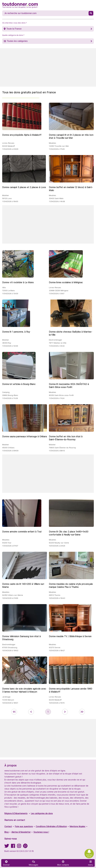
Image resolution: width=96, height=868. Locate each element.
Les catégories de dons (42, 813)
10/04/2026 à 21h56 (10, 598)
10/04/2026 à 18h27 (57, 651)
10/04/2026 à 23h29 (57, 546)
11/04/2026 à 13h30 (10, 294)
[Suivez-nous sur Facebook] (13, 847)
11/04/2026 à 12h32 (57, 346)
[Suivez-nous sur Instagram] (19, 847)
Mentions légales (77, 826)
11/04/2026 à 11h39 (10, 398)
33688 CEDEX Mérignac (59, 291)
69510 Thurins (55, 595)
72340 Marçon (8, 700)
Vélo (4, 288)
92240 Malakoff (9, 146)
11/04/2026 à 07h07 (10, 546)
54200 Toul (7, 543)
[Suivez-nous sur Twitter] (7, 847)
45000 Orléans (8, 448)
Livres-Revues (8, 143)
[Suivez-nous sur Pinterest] (25, 847)
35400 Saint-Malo (56, 198)
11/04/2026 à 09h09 (10, 451)
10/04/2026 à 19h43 (57, 598)
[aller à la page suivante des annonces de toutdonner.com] (65, 712)
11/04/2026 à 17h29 (57, 149)
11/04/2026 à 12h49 (10, 346)
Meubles (52, 143)
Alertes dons (89, 856)
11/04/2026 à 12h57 (57, 294)
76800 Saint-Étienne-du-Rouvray (62, 448)
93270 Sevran (55, 648)
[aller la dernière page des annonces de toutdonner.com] (82, 712)
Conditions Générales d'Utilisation (51, 826)
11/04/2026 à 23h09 (10, 149)
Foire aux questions (24, 826)
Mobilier (6, 195)
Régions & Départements (16, 813)
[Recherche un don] (46, 13)
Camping (6, 392)
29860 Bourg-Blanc (10, 395)
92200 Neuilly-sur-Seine (59, 543)
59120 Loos (7, 198)
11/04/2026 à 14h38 (57, 201)
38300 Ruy (7, 343)
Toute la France (14, 29)
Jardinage (6, 697)
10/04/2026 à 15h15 (57, 703)
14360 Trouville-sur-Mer (59, 146)
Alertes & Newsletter (21, 832)
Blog (6, 832)
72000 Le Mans (8, 291)
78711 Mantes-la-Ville (58, 343)
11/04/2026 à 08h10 (57, 451)
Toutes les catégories (17, 41)
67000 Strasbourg (10, 648)
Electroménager (55, 340)
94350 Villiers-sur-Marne (13, 595)
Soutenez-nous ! (41, 832)
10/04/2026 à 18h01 (10, 703)
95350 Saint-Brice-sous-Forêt (61, 395)
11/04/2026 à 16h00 (10, 201)
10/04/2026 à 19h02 (10, 651)
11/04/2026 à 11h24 (57, 398)
